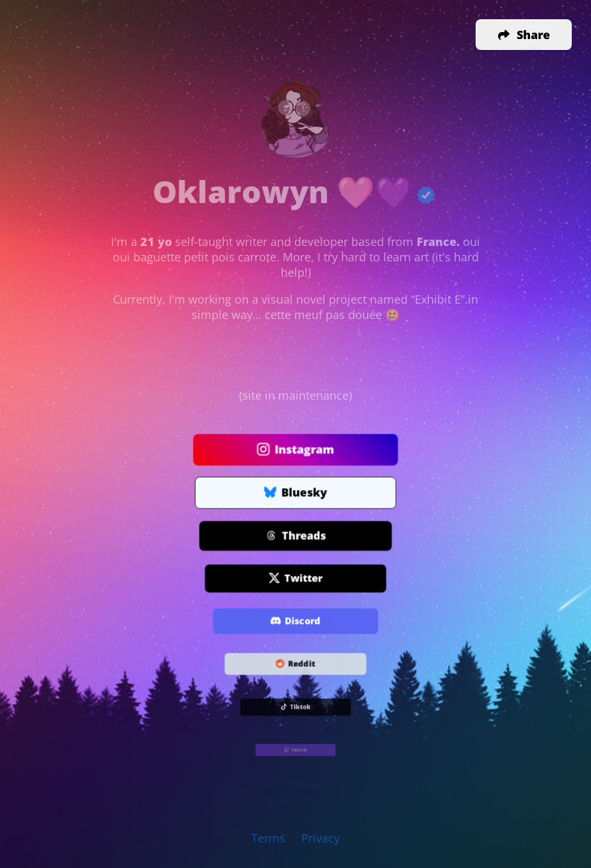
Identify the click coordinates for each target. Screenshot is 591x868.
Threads (295, 536)
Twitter (295, 579)
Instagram (295, 450)
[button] (524, 35)
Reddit (295, 665)
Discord (295, 621)
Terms (268, 838)
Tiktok (296, 708)
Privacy (320, 838)
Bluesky (296, 493)
